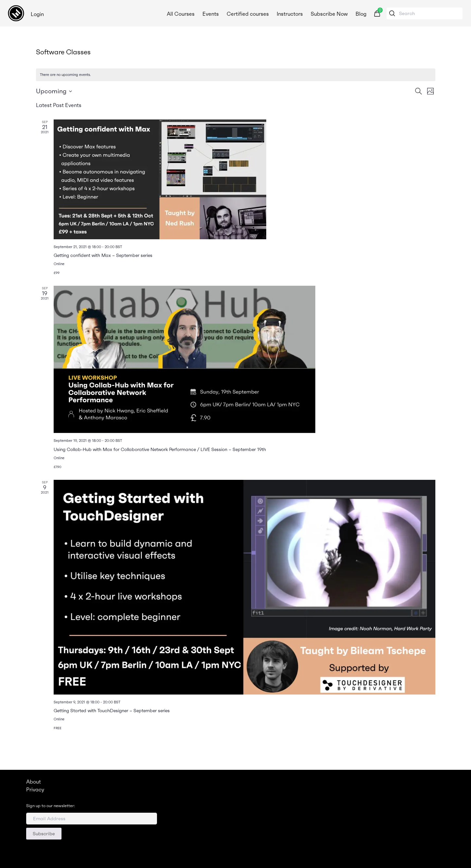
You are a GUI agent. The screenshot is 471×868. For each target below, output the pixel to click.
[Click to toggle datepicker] (54, 91)
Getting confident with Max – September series (103, 255)
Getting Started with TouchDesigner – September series (112, 711)
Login (37, 14)
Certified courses (247, 14)
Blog (360, 14)
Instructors (289, 14)
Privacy (35, 789)
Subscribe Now (329, 14)
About (34, 782)
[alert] (236, 75)
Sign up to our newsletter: (51, 806)
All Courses (180, 14)
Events (210, 14)
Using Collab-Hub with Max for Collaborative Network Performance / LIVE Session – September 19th (160, 449)
